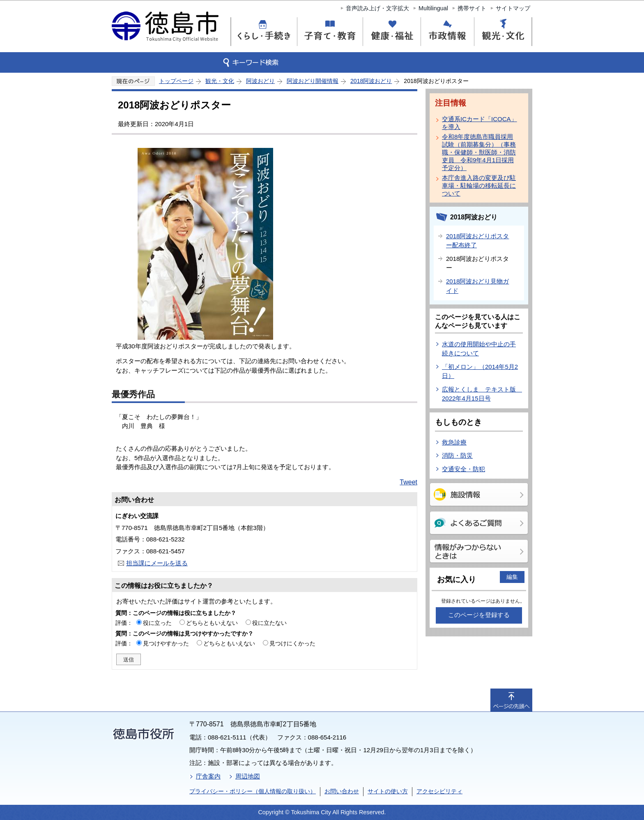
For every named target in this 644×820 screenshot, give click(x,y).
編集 (512, 577)
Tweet (408, 482)
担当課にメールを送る (157, 563)
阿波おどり (260, 81)
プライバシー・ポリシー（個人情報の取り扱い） (253, 791)
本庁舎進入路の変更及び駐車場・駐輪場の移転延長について (479, 185)
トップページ (176, 81)
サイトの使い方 (388, 791)
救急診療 (454, 442)
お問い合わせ (342, 791)
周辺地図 (248, 776)
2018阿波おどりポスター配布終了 (477, 241)
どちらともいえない (212, 623)
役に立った (157, 623)
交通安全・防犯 (463, 469)
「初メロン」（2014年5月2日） (480, 371)
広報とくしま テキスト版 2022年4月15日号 (482, 394)
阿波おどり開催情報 (313, 81)
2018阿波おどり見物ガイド (477, 286)
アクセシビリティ (439, 791)
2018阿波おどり (371, 81)
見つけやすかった (166, 643)
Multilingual (433, 8)
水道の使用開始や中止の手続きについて (479, 349)
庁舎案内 (208, 776)
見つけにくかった (292, 643)
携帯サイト (472, 8)
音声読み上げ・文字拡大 (377, 8)
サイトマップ (513, 8)
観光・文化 (220, 81)
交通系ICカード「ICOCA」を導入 (480, 123)
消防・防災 (457, 455)
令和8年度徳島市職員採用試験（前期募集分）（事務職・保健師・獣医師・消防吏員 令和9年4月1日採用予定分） (479, 152)
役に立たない (269, 623)
